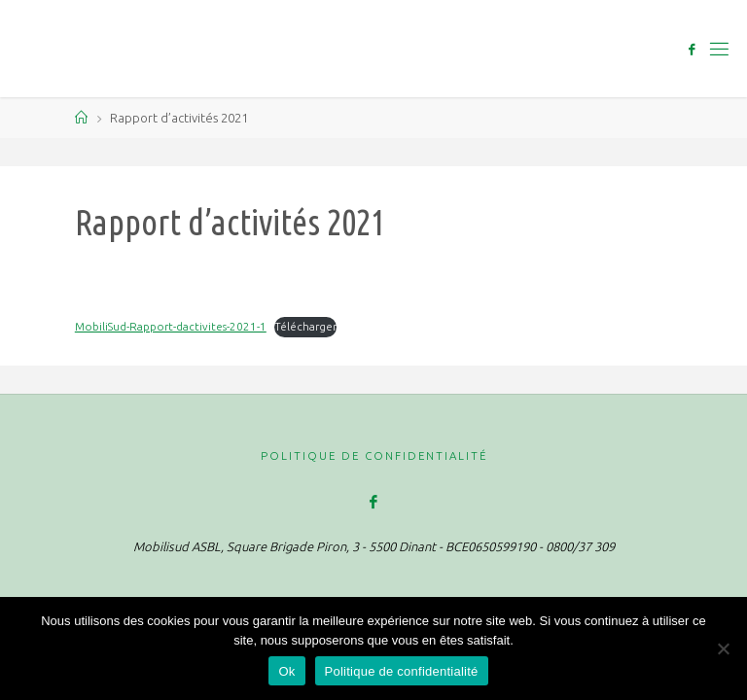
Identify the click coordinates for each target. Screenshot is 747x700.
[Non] (723, 648)
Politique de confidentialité (374, 455)
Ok (286, 671)
